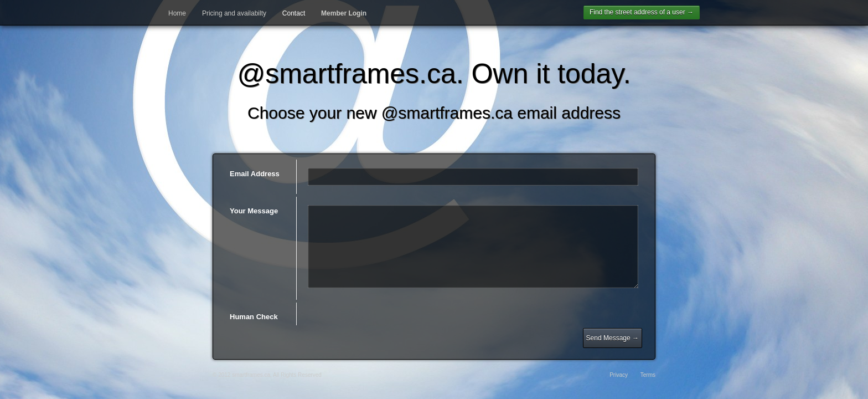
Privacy (619, 375)
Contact (294, 13)
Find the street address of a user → (642, 12)
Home (177, 13)
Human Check (254, 317)
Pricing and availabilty (234, 13)
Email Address (255, 174)
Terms (648, 375)
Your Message (254, 211)
